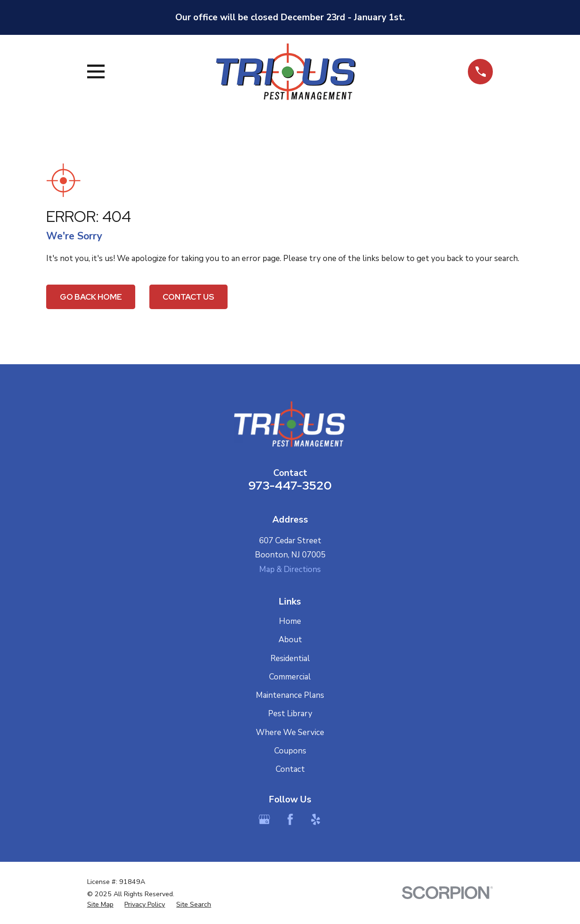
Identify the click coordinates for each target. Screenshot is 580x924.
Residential (290, 658)
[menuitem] (100, 905)
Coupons (290, 751)
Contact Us (188, 297)
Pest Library (290, 714)
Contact (290, 769)
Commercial (290, 677)
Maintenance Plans (290, 695)
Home (290, 621)
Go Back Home (91, 297)
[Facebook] (290, 819)
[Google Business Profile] (264, 819)
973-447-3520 (290, 485)
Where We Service (290, 732)
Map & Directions (290, 569)
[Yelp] (316, 819)
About (290, 640)
